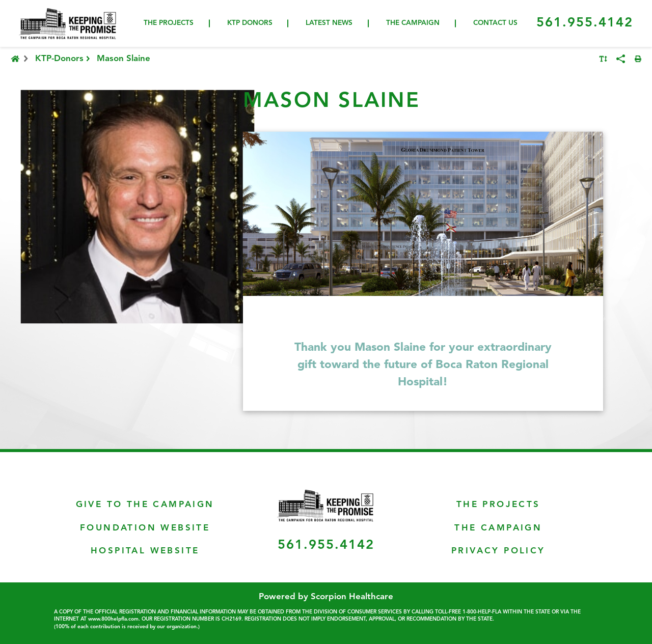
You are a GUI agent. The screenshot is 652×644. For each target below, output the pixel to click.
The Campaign (498, 528)
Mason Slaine (124, 59)
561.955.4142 (585, 23)
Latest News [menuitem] (329, 23)
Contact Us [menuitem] (495, 23)
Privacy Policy (498, 551)
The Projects (498, 505)
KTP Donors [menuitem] (250, 23)
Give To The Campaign (145, 505)
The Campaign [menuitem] (413, 23)
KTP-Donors (64, 59)
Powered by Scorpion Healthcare (326, 597)
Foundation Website (145, 528)
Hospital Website (145, 551)
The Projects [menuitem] (169, 23)
